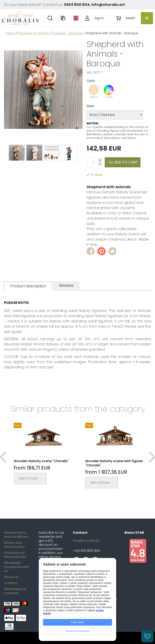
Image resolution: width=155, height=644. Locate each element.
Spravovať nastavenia (78, 631)
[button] (147, 18)
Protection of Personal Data (15, 555)
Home (11, 33)
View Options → (30, 478)
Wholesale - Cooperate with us (16, 567)
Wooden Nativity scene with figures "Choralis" (114, 463)
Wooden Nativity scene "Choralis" (41, 461)
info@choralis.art (86, 541)
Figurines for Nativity (34, 33)
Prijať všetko (78, 622)
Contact (11, 583)
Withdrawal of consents (15, 591)
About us (11, 577)
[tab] (28, 286)
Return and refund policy (14, 545)
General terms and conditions (16, 535)
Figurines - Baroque (68, 33)
